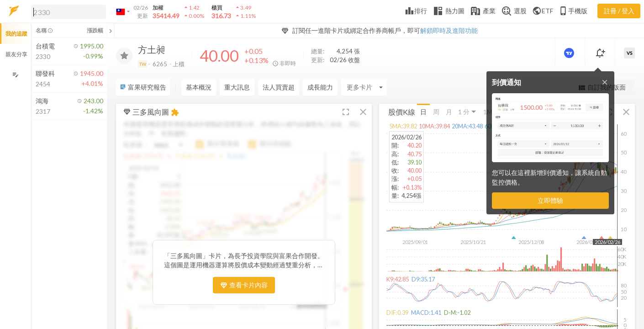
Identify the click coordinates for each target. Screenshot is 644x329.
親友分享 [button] (16, 54)
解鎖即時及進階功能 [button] (449, 30)
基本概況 (199, 87)
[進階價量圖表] (570, 53)
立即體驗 (550, 200)
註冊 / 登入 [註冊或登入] (619, 11)
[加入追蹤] (124, 56)
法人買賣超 (279, 87)
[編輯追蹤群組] (15, 75)
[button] (67, 11)
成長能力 (320, 87)
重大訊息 (237, 87)
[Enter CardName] (364, 87)
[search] (69, 12)
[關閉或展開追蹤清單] (111, 31)
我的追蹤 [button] (16, 34)
